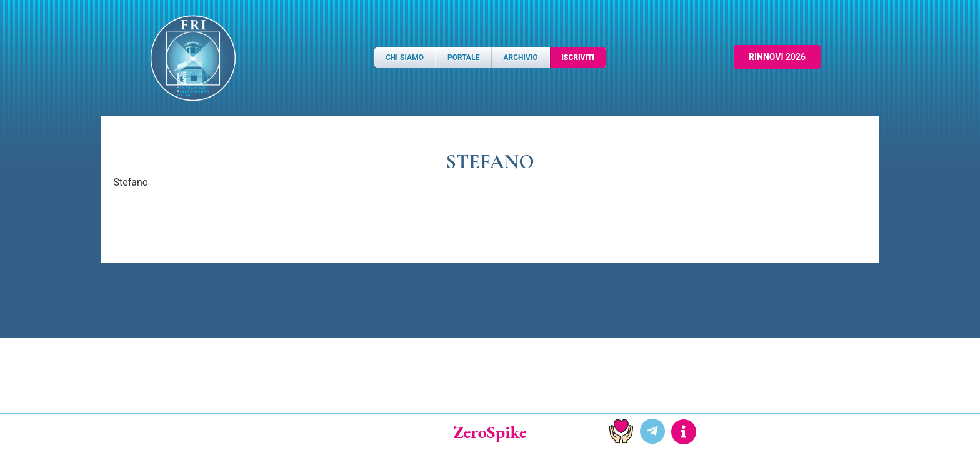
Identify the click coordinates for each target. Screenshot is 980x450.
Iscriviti (578, 57)
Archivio (520, 57)
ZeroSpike (490, 432)
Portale (463, 57)
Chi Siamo (405, 57)
